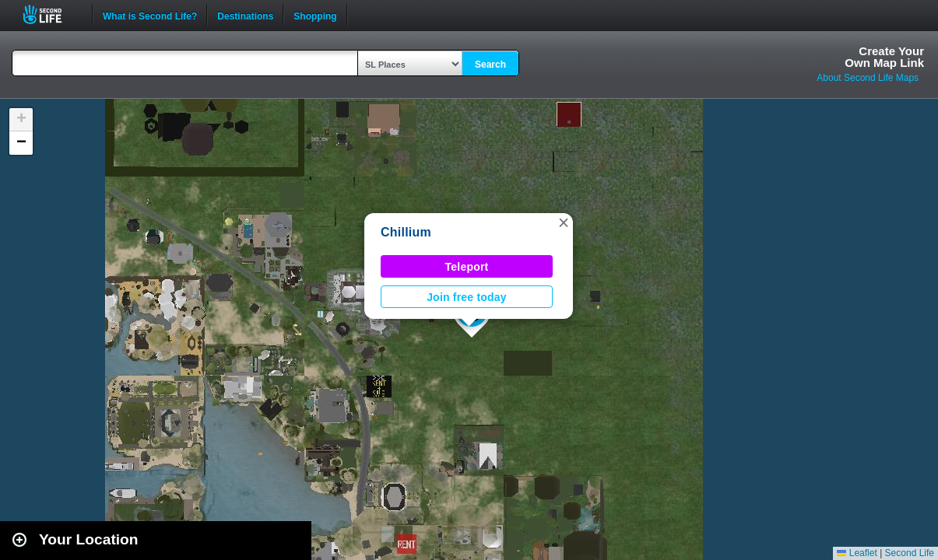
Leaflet (857, 553)
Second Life (51, 14)
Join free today (467, 297)
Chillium (406, 232)
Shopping (315, 15)
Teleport (467, 267)
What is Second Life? (150, 15)
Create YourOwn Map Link (884, 57)
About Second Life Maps (868, 78)
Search (490, 65)
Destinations (245, 15)
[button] (564, 222)
